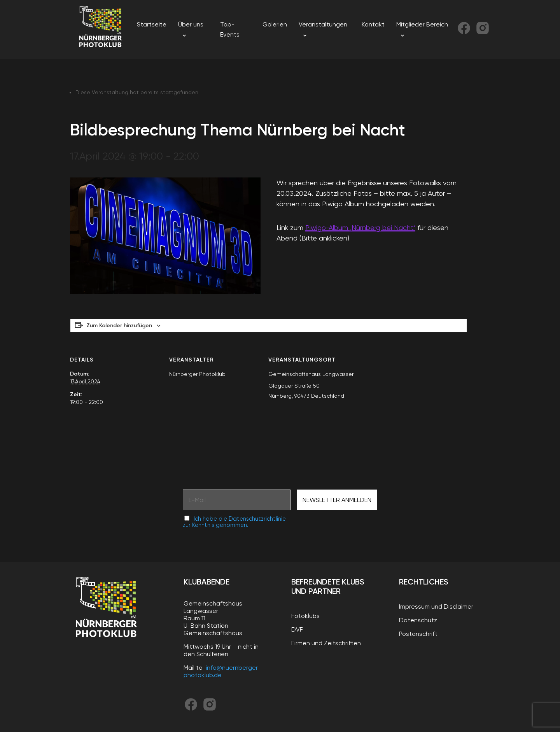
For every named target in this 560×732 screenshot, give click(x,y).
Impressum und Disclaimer (436, 606)
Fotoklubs (305, 616)
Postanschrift (418, 634)
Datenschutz (418, 620)
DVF (297, 629)
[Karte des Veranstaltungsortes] (426, 398)
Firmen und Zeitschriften (326, 643)
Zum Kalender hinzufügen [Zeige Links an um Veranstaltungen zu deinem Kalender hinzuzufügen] (119, 326)
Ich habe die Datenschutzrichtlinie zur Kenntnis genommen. (234, 522)
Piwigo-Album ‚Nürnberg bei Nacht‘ (360, 227)
